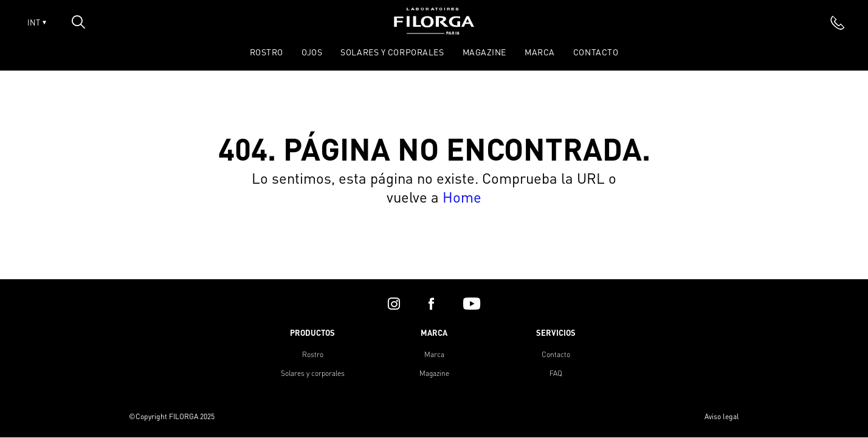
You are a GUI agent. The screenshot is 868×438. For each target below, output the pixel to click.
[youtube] (472, 304)
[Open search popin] (78, 22)
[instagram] (394, 304)
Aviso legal (722, 416)
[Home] (434, 31)
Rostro (313, 354)
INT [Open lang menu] (37, 23)
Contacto (596, 52)
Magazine (484, 52)
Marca (540, 52)
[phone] (838, 23)
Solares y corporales (313, 373)
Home (462, 197)
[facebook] (431, 304)
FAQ (556, 373)
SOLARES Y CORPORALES (392, 52)
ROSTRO (267, 52)
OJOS (312, 52)
